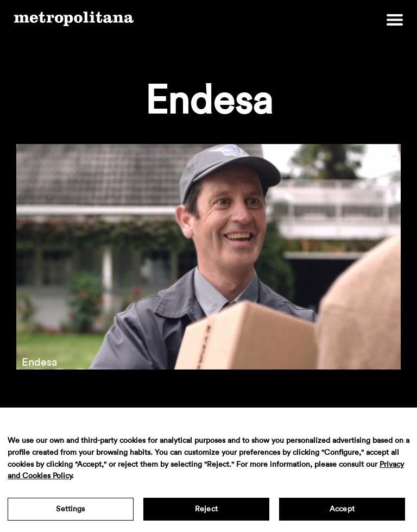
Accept (342, 509)
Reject (206, 509)
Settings (70, 509)
